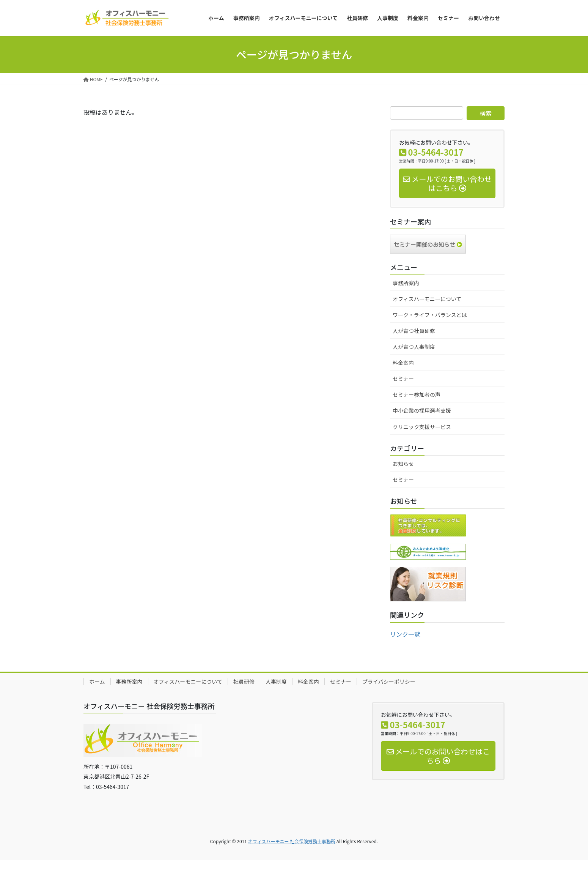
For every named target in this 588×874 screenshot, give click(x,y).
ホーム (97, 682)
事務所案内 (406, 283)
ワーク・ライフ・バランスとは (430, 315)
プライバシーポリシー (389, 682)
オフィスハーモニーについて (427, 299)
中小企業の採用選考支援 (422, 410)
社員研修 (244, 682)
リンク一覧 (405, 634)
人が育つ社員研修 (414, 331)
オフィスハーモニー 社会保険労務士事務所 (292, 841)
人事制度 (276, 682)
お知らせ (403, 464)
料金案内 (403, 363)
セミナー (403, 379)
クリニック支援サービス (422, 427)
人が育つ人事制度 (414, 347)
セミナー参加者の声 (417, 394)
